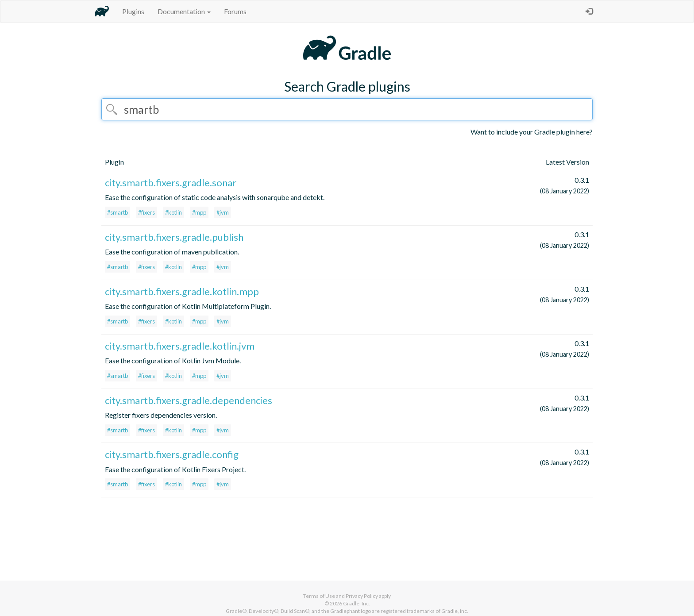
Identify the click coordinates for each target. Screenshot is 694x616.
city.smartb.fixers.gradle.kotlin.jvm (180, 346)
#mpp (199, 212)
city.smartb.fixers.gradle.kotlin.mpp (182, 291)
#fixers (147, 212)
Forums (235, 11)
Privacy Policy (362, 596)
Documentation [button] (184, 11)
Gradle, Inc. (357, 603)
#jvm (223, 212)
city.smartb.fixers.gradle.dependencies (189, 400)
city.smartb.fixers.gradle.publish (174, 237)
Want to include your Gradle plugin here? (532, 132)
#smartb (118, 212)
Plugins (133, 11)
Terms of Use (319, 596)
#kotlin (173, 212)
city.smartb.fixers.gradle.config (172, 454)
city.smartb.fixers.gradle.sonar (171, 183)
